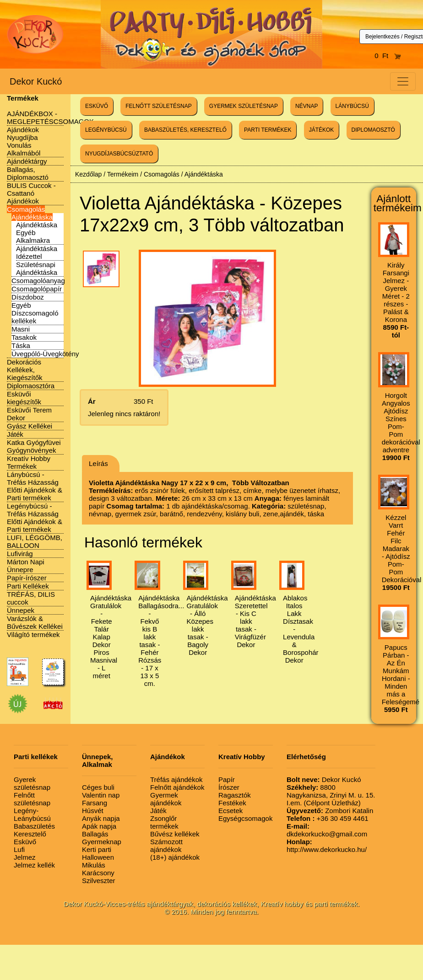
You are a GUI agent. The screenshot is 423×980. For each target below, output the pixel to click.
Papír (227, 779)
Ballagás (95, 834)
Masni (21, 329)
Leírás (98, 463)
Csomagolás (26, 209)
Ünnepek (21, 610)
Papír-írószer (27, 578)
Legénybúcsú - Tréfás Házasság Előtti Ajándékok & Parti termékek (35, 518)
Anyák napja (101, 818)
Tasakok (24, 337)
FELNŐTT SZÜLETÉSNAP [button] (158, 106)
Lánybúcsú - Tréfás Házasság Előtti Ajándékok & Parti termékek (35, 486)
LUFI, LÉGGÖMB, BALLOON (35, 541)
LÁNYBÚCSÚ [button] (352, 106)
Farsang (95, 803)
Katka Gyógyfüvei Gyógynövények (34, 446)
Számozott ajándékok (166, 846)
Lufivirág (20, 554)
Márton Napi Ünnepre (26, 566)
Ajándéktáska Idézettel (37, 252)
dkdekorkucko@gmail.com (327, 830)
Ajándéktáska (32, 217)
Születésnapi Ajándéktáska (37, 268)
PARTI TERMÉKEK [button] (268, 130)
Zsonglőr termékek (164, 822)
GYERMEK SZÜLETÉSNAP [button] (244, 106)
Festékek (232, 803)
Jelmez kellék (34, 865)
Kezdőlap (88, 174)
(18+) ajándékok (175, 857)
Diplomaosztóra (31, 386)
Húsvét (93, 811)
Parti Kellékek (28, 586)
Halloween (98, 857)
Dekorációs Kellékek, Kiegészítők (25, 370)
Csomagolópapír (37, 289)
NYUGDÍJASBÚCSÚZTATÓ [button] (119, 154)
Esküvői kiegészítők (24, 398)
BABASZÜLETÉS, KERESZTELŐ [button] (185, 130)
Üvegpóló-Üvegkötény (45, 354)
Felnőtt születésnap (32, 799)
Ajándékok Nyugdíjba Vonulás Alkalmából (24, 141)
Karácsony (98, 873)
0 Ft (388, 56)
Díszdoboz (28, 297)
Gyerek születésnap (32, 783)
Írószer (229, 787)
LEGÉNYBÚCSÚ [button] (106, 130)
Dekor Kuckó (36, 81)
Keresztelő (30, 834)
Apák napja (99, 826)
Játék (15, 434)
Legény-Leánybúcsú (32, 814)
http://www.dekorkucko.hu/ (327, 846)
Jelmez (25, 857)
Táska (21, 345)
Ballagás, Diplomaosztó (28, 173)
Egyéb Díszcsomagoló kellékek (35, 313)
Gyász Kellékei (30, 426)
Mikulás (94, 865)
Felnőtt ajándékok (177, 787)
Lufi (19, 849)
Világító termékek (33, 635)
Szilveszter (99, 881)
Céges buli (98, 787)
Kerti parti (97, 849)
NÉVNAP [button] (306, 106)
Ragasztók (235, 795)
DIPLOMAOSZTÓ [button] (373, 130)
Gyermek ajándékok (166, 799)
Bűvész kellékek (175, 834)
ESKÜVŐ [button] (97, 106)
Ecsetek (230, 811)
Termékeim (123, 174)
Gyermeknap (102, 842)
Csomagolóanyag (38, 281)
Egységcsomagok (245, 818)
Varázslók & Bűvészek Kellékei (35, 622)
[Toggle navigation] (403, 81)
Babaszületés (34, 826)
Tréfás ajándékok (176, 779)
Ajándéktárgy (27, 161)
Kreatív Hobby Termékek (29, 462)
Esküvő (25, 842)
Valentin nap (101, 795)
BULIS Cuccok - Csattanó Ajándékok (31, 193)
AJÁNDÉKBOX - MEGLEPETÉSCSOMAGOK (50, 118)
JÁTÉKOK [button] (322, 130)
